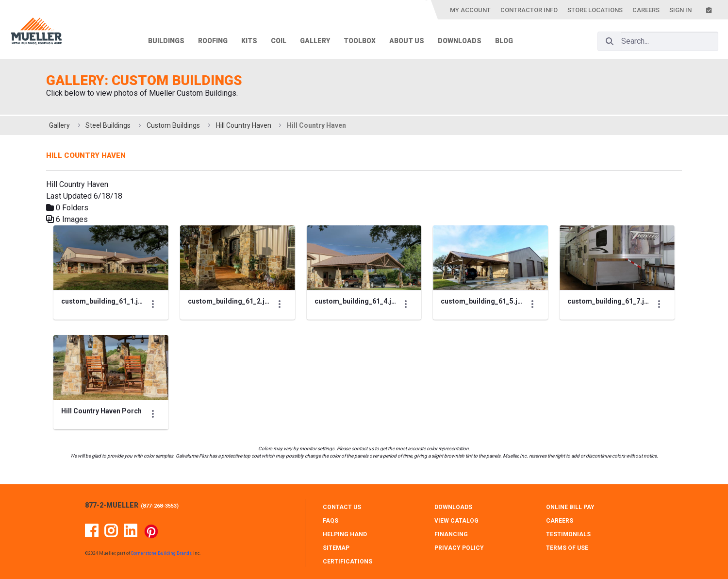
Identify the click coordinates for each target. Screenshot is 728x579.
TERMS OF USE (567, 548)
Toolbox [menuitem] (360, 41)
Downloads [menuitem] (460, 41)
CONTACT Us (342, 507)
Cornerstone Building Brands (161, 553)
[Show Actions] (153, 304)
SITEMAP (336, 548)
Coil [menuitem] (279, 41)
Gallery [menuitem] (315, 41)
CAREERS (560, 521)
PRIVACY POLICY (459, 548)
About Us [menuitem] (407, 41)
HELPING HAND (345, 534)
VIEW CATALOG (456, 521)
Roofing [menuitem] (213, 41)
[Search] (610, 41)
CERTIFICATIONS (347, 562)
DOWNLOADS (453, 507)
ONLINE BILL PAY (570, 507)
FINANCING (451, 534)
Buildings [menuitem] (166, 41)
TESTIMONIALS (568, 534)
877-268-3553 (160, 506)
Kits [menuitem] (249, 41)
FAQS (331, 521)
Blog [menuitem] (504, 41)
